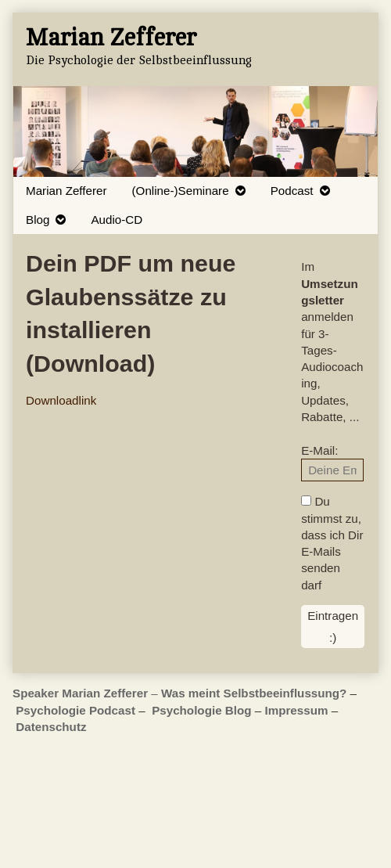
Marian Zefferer (66, 191)
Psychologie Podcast (75, 710)
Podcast (292, 191)
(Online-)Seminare (181, 191)
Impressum (296, 710)
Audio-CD (117, 220)
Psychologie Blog (201, 710)
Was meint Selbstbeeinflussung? (254, 693)
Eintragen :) (333, 626)
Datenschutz (51, 727)
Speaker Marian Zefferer (82, 693)
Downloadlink (61, 400)
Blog (38, 220)
